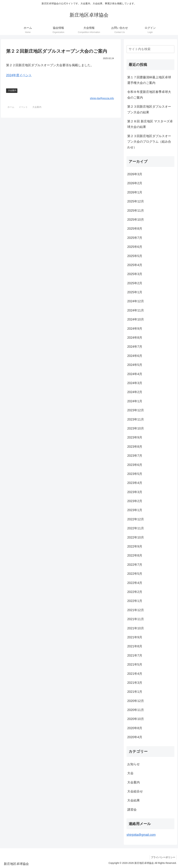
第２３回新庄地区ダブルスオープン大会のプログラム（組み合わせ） (149, 142)
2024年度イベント (19, 75)
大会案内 (12, 90)
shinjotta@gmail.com (141, 835)
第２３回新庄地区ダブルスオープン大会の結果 (149, 109)
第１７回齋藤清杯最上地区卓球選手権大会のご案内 (149, 80)
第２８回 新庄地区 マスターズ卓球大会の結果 (150, 124)
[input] (150, 49)
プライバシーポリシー (163, 857)
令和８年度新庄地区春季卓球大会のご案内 (149, 95)
